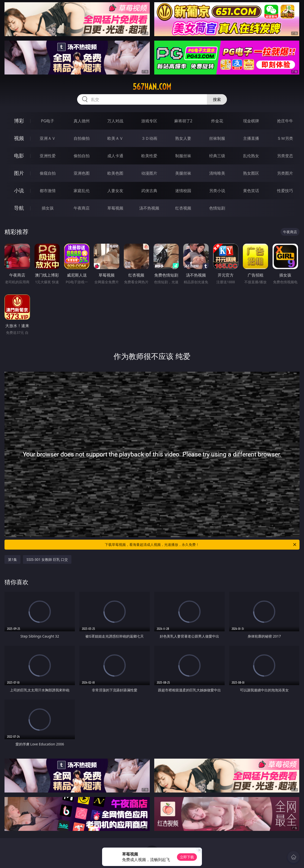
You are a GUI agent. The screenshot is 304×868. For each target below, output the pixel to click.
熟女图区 (251, 173)
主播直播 (251, 138)
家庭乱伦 (82, 191)
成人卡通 (115, 156)
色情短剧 (217, 208)
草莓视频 (115, 208)
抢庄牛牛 (285, 121)
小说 (19, 190)
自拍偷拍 (82, 138)
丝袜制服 (217, 138)
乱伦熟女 (251, 156)
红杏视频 (183, 208)
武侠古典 (149, 191)
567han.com (152, 87)
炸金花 (217, 121)
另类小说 (217, 191)
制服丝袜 (183, 156)
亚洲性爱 (48, 156)
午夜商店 (82, 208)
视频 (19, 138)
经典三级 (217, 156)
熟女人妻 (183, 138)
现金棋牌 (251, 121)
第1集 (12, 559)
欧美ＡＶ (115, 138)
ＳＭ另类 (285, 138)
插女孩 (48, 208)
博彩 (19, 121)
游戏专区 (149, 121)
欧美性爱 (149, 156)
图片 (19, 173)
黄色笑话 (251, 191)
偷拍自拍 (82, 156)
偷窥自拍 (48, 173)
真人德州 (82, 121)
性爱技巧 (285, 191)
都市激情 (48, 191)
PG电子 (48, 121)
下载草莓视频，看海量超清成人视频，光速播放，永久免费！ (201, 545)
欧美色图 (115, 173)
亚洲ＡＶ (48, 138)
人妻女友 (115, 191)
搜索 (217, 99)
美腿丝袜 (183, 173)
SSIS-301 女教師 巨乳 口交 (47, 559)
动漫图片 (149, 173)
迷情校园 (183, 191)
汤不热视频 (149, 208)
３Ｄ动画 (149, 138)
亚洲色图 (82, 173)
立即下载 (187, 857)
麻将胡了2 (183, 121)
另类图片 (285, 173)
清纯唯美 (217, 173)
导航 (19, 208)
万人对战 (115, 121)
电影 (19, 156)
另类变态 (285, 156)
